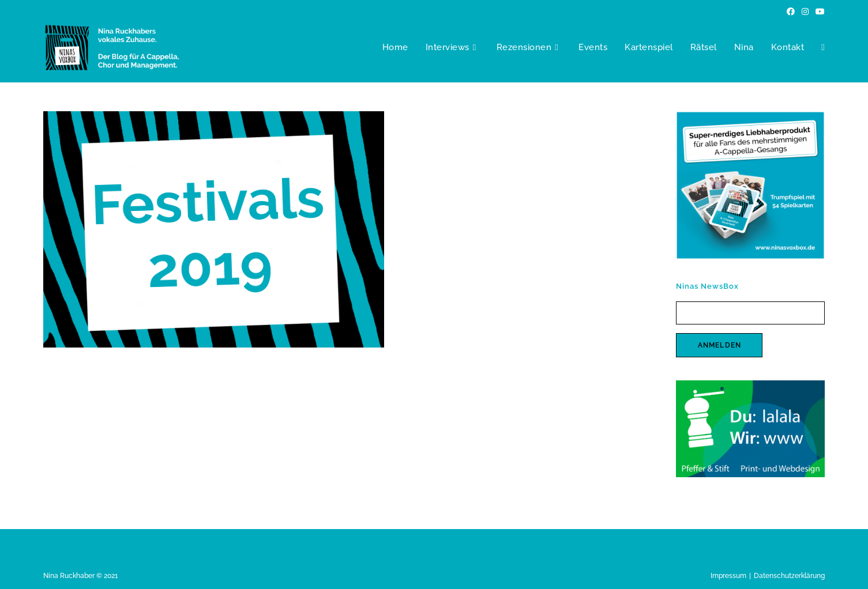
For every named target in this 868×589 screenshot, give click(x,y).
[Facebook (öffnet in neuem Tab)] (791, 12)
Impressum (728, 576)
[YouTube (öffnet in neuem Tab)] (818, 12)
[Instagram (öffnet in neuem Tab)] (805, 12)
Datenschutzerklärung (789, 576)
